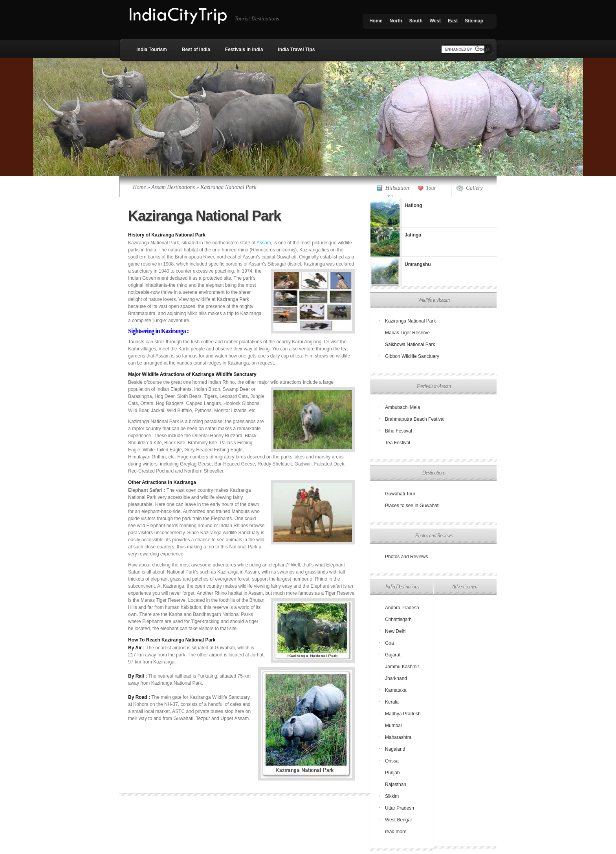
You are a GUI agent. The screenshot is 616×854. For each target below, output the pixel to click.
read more (396, 832)
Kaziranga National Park (410, 321)
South (416, 21)
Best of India (196, 49)
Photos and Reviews (406, 557)
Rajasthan (396, 784)
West (435, 21)
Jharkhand (396, 678)
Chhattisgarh (398, 619)
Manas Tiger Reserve (407, 333)
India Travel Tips (297, 49)
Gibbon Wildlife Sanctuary (412, 356)
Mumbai (393, 726)
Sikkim (392, 796)
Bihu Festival (399, 431)
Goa (390, 643)
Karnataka (396, 690)
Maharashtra (398, 737)
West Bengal (398, 820)
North (396, 21)
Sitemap (474, 21)
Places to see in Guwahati (412, 506)
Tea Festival (398, 443)
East (453, 21)
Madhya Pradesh (403, 714)
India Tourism (152, 49)
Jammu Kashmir (402, 667)
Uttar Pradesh (400, 808)
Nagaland (395, 749)
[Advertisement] (464, 720)
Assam (264, 243)
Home (376, 21)
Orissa (392, 761)
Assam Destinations (173, 187)
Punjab (392, 773)
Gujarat (393, 655)
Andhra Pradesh (402, 608)
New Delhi (396, 631)
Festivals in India (244, 49)
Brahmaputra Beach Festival (415, 419)
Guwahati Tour (400, 494)
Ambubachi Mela (402, 407)
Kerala (392, 702)
